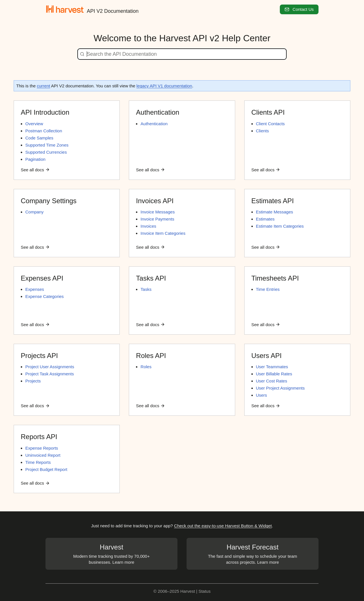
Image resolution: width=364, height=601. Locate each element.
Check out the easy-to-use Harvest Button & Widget (223, 526)
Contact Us (299, 9)
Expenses (35, 289)
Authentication (158, 112)
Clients (262, 131)
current (44, 86)
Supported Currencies (46, 152)
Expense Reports (42, 448)
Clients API (268, 112)
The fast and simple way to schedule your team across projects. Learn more (253, 553)
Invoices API (155, 201)
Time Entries (268, 289)
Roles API (151, 356)
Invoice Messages (158, 212)
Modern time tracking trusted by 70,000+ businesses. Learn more (111, 553)
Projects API (39, 356)
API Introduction (45, 112)
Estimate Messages (275, 212)
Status (205, 591)
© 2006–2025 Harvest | (176, 591)
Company (34, 212)
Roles (146, 367)
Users (261, 395)
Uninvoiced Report (43, 455)
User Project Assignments (280, 388)
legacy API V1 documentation (164, 86)
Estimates (265, 219)
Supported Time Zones (47, 145)
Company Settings (49, 201)
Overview (34, 124)
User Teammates (272, 367)
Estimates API (273, 201)
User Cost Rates (272, 381)
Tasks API (151, 278)
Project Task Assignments (50, 374)
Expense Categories (45, 296)
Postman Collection (44, 131)
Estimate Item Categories (280, 226)
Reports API (39, 437)
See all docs (35, 170)
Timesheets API (275, 278)
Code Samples (39, 138)
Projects (33, 381)
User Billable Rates (274, 374)
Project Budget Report (46, 469)
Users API (267, 356)
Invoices (148, 226)
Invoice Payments (157, 219)
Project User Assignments (50, 367)
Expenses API (42, 278)
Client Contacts (270, 124)
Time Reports (38, 462)
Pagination (35, 159)
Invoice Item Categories (163, 233)
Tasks (146, 289)
